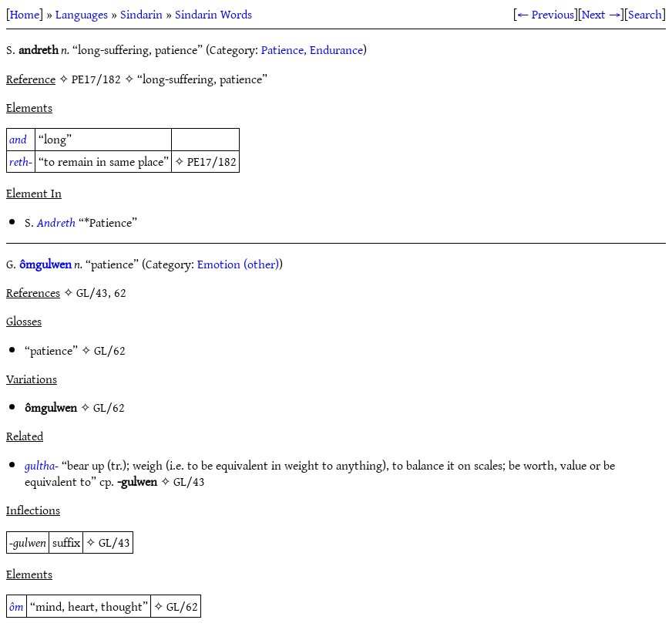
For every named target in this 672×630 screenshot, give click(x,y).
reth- (21, 161)
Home (25, 14)
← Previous (546, 14)
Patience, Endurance (312, 49)
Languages (82, 14)
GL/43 (189, 481)
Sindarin (141, 14)
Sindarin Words (213, 14)
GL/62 (110, 350)
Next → (601, 14)
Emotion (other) (238, 264)
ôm (17, 606)
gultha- (42, 465)
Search (645, 14)
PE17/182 (212, 161)
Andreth (56, 222)
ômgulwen (45, 264)
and (18, 139)
